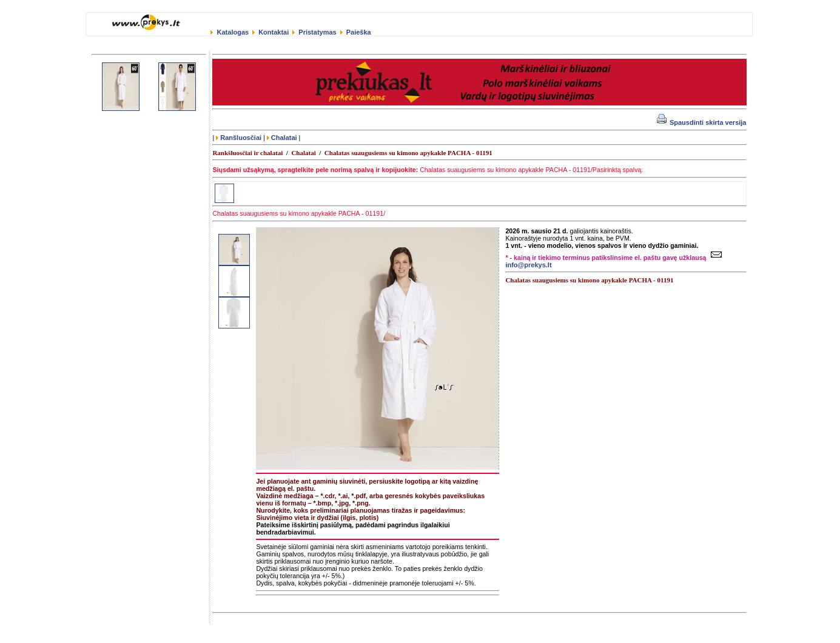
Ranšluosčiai (239, 138)
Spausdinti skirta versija (702, 122)
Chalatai (282, 138)
